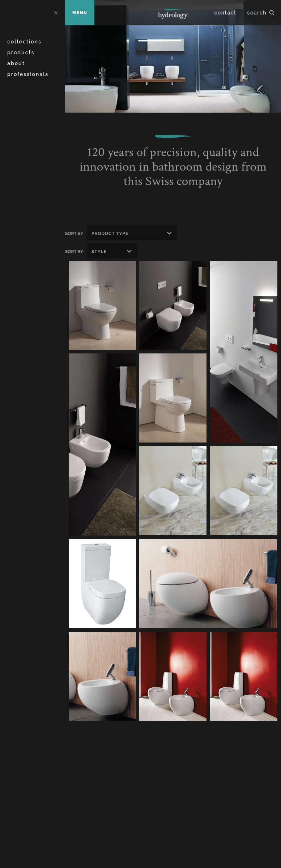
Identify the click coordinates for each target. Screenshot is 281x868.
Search (257, 13)
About (16, 63)
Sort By (74, 234)
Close (56, 13)
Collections (24, 42)
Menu (80, 13)
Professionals (28, 74)
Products (21, 53)
